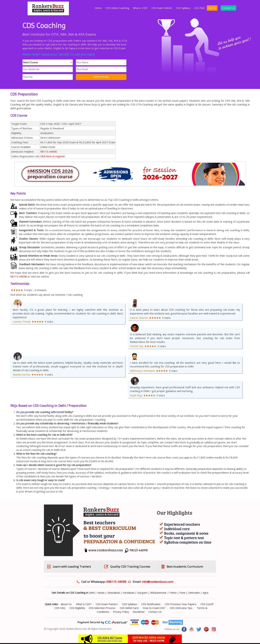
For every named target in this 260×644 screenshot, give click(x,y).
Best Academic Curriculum (185, 567)
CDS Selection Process (102, 608)
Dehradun (194, 593)
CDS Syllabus (183, 8)
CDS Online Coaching (117, 8)
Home (98, 8)
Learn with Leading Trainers (72, 567)
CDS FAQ (199, 8)
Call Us (212, 8)
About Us (66, 604)
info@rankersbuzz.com (158, 582)
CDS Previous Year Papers (180, 604)
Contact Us (228, 8)
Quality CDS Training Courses (130, 567)
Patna (173, 593)
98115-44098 (49, 152)
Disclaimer (139, 612)
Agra (206, 593)
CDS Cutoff (207, 604)
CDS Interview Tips (181, 608)
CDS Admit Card (129, 608)
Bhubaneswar (159, 593)
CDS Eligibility (77, 608)
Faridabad (129, 593)
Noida (101, 593)
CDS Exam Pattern (162, 8)
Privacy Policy (121, 612)
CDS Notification (151, 604)
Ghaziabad (114, 593)
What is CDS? (140, 8)
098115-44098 (116, 582)
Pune (182, 593)
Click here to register (53, 156)
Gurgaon (142, 593)
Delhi (92, 593)
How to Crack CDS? (154, 608)
